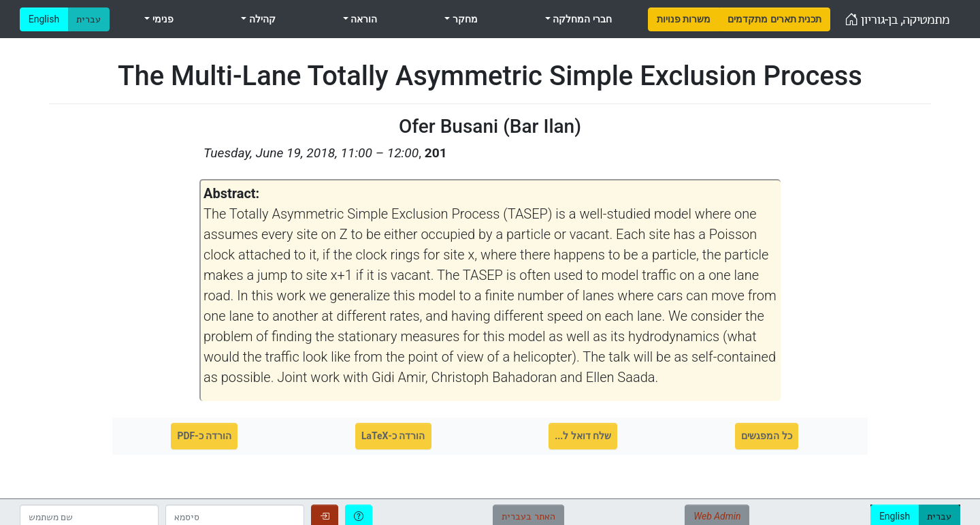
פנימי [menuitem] (161, 19)
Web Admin (717, 516)
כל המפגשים (766, 436)
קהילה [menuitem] (261, 19)
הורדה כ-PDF (204, 436)
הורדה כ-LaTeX (393, 436)
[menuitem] (684, 19)
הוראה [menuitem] (363, 19)
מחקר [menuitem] (463, 19)
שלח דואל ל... (583, 436)
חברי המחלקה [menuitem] (581, 19)
